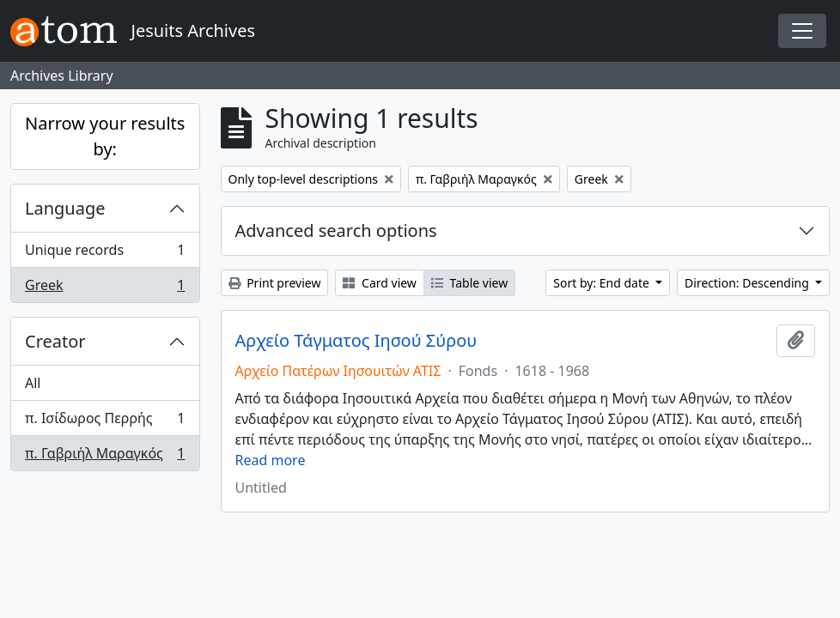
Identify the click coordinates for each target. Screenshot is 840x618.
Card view (379, 283)
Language (65, 208)
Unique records (105, 254)
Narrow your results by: (105, 136)
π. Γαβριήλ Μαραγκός (105, 457)
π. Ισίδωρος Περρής (105, 422)
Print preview (275, 283)
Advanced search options (336, 230)
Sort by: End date (603, 283)
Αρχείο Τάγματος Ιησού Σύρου (356, 341)
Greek (105, 288)
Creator (55, 341)
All (33, 383)
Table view (469, 283)
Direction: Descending (748, 283)
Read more (271, 460)
